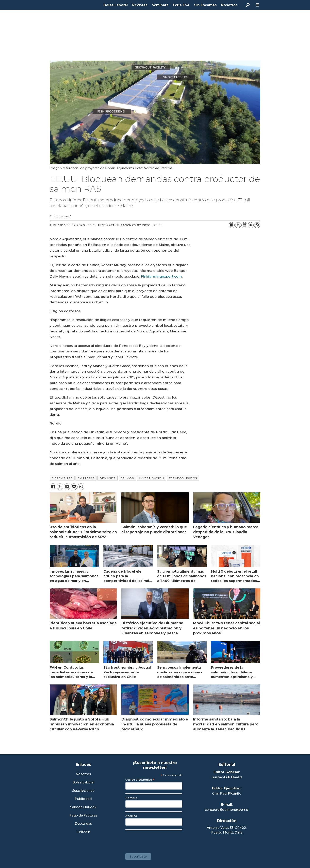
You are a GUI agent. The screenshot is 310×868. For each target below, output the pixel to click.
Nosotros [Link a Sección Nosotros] (83, 774)
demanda (108, 478)
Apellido (131, 816)
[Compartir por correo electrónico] (251, 225)
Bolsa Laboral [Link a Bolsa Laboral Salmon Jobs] (83, 783)
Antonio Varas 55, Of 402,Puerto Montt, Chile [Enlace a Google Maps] (227, 830)
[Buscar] (248, 5)
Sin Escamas (205, 5)
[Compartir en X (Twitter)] (238, 225)
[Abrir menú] (258, 5)
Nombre (131, 798)
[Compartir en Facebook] (232, 225)
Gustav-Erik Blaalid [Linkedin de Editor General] (227, 777)
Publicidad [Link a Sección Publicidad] (83, 799)
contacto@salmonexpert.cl (227, 810)
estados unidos (183, 478)
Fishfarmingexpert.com (161, 276)
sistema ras (62, 478)
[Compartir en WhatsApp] (257, 225)
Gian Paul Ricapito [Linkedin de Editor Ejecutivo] (227, 793)
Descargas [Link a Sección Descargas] (83, 824)
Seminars (160, 5)
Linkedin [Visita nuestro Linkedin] (83, 832)
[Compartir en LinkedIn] (244, 225)
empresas (86, 478)
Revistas (140, 5)
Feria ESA (181, 5)
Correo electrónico (140, 780)
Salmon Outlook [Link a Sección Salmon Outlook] (83, 807)
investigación (151, 478)
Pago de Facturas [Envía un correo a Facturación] (83, 816)
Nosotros (229, 5)
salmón (127, 478)
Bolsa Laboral (116, 5)
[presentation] (155, 840)
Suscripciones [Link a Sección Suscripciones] (83, 791)
